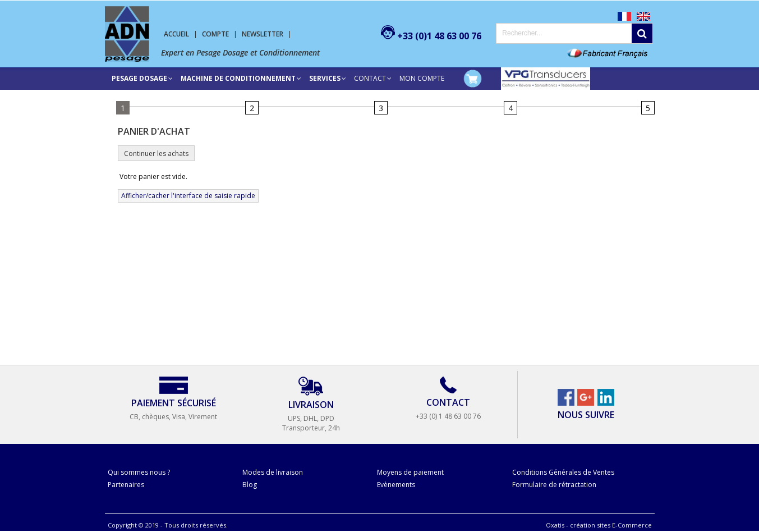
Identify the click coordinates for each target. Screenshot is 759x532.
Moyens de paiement (410, 472)
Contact (370, 78)
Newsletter (263, 34)
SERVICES (325, 78)
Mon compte (422, 78)
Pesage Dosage (139, 78)
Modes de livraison (273, 472)
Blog (250, 485)
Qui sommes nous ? (139, 472)
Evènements (396, 485)
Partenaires (126, 485)
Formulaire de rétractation (554, 485)
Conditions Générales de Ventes (563, 472)
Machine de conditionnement (238, 78)
